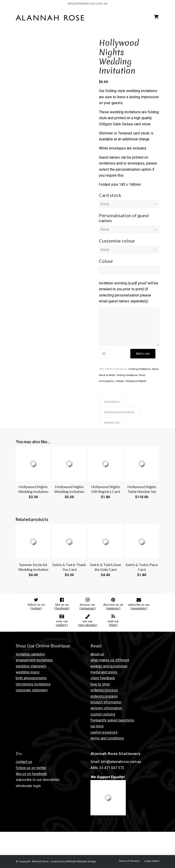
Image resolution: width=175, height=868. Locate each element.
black (155, 369)
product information (106, 702)
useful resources (104, 732)
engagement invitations (34, 660)
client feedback (103, 678)
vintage (120, 381)
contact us (24, 762)
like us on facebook (31, 774)
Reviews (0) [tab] (112, 423)
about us (97, 654)
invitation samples (30, 654)
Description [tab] (112, 402)
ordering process (104, 690)
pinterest (113, 608)
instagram (87, 608)
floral (142, 375)
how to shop (100, 684)
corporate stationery (32, 690)
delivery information (106, 708)
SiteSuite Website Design (81, 862)
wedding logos (28, 672)
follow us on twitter (31, 768)
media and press (104, 672)
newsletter (139, 608)
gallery (62, 625)
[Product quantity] (104, 354)
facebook (62, 608)
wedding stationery (31, 666)
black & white (107, 375)
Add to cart (143, 354)
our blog (97, 726)
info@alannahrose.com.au (87, 3)
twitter (36, 608)
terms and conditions (107, 738)
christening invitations (33, 684)
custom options (103, 714)
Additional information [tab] (119, 412)
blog (113, 625)
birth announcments (31, 678)
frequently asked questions (112, 720)
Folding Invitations (139, 369)
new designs (87, 625)
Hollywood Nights (136, 381)
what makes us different (110, 660)
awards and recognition (109, 666)
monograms (106, 381)
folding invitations (127, 375)
